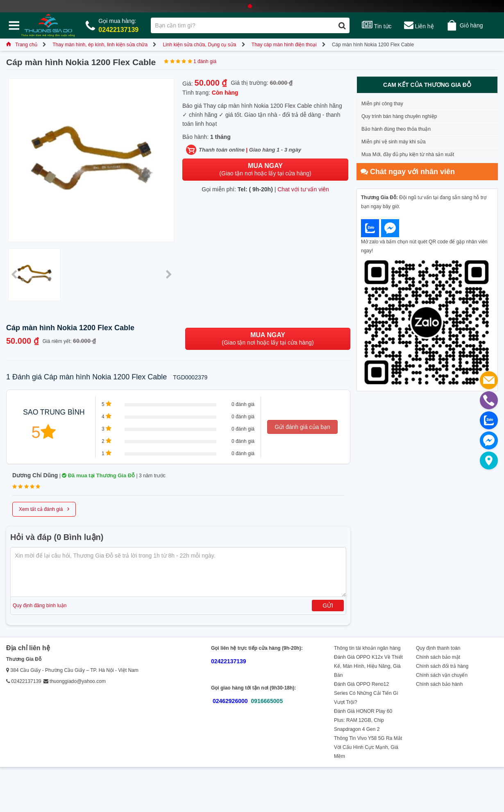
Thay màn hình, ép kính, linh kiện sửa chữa (100, 45)
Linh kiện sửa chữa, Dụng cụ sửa (199, 45)
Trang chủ (22, 45)
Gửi (328, 606)
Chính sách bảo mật (438, 657)
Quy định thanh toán (438, 648)
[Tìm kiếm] (342, 25)
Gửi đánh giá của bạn (302, 427)
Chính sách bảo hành (439, 684)
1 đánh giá (205, 61)
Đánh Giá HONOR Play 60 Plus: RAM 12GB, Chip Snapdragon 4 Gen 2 (363, 720)
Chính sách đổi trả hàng (442, 666)
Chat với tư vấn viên (303, 189)
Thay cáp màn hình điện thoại (284, 45)
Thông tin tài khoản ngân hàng (367, 648)
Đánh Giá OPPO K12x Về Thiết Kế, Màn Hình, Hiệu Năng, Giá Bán (368, 666)
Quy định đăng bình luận (40, 606)
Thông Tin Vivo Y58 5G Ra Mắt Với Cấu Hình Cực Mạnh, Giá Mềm (368, 747)
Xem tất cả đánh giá (44, 508)
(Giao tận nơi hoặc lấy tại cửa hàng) (265, 169)
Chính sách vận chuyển (442, 675)
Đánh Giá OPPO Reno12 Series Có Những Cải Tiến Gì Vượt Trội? (366, 693)
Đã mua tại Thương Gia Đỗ (98, 475)
